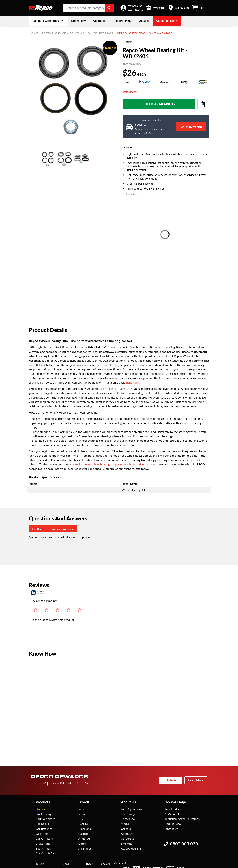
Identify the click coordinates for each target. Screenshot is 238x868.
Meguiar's (85, 829)
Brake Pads (43, 843)
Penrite (83, 824)
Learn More (196, 780)
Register (139, 10)
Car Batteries (44, 829)
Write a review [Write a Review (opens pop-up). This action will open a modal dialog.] (130, 92)
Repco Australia (131, 848)
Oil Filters (42, 834)
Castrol (83, 834)
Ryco (82, 814)
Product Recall (173, 824)
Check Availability (159, 104)
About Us (127, 834)
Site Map (127, 843)
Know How (128, 819)
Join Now (170, 780)
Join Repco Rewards (134, 809)
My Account (135, 6)
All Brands (85, 848)
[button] (132, 8)
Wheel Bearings (101, 33)
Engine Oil (42, 824)
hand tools (133, 382)
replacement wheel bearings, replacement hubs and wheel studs (116, 464)
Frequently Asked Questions (182, 819)
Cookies (105, 864)
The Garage (128, 814)
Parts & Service (54, 33)
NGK (82, 819)
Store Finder (171, 809)
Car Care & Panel (47, 853)
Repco (82, 809)
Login (130, 10)
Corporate (127, 838)
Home (33, 33)
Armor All (84, 838)
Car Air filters (44, 838)
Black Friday (43, 814)
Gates (82, 843)
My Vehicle (159, 8)
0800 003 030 (181, 844)
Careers (126, 829)
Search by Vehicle (191, 127)
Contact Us (171, 829)
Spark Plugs (43, 848)
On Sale (41, 809)
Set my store (182, 8)
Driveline (77, 33)
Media (125, 824)
